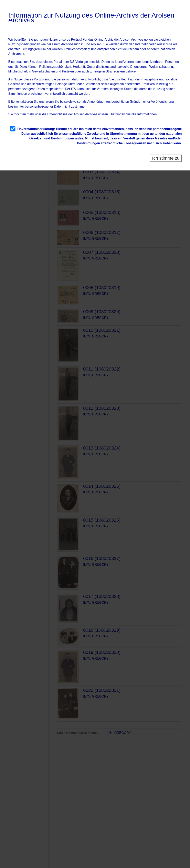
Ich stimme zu (166, 158)
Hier (113, 114)
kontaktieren (24, 102)
